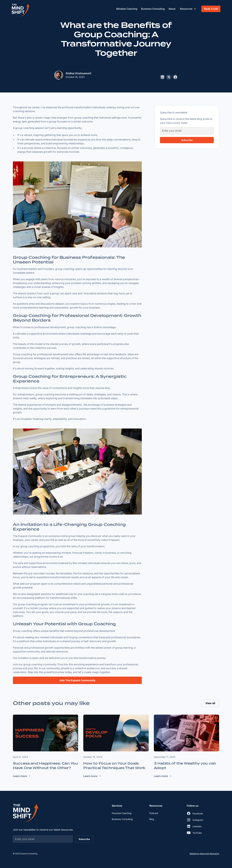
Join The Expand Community (77, 680)
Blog (152, 819)
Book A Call (211, 9)
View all (210, 703)
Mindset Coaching (127, 9)
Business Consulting (153, 9)
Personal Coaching (122, 813)
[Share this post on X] (169, 77)
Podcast (154, 813)
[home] (21, 9)
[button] (188, 9)
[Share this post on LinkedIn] (162, 77)
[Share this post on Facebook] (175, 77)
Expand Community (30, 536)
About (172, 9)
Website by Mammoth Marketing (204, 854)
